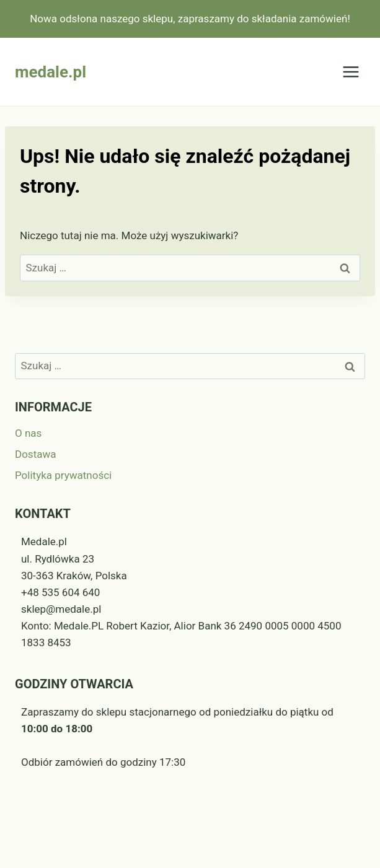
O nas (28, 433)
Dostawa (35, 454)
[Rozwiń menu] (351, 72)
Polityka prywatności (63, 475)
